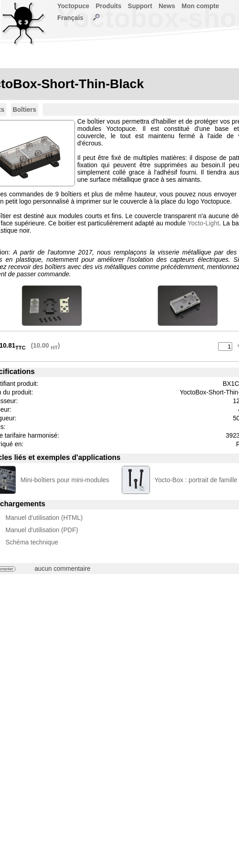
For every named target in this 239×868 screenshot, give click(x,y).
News (167, 6)
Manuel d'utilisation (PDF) (42, 530)
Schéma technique (32, 542)
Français (70, 18)
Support (140, 6)
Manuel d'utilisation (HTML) (44, 518)
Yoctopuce (73, 6)
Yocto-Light (204, 223)
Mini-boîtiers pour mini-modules (65, 480)
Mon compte (200, 6)
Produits (109, 6)
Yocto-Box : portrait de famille (196, 480)
